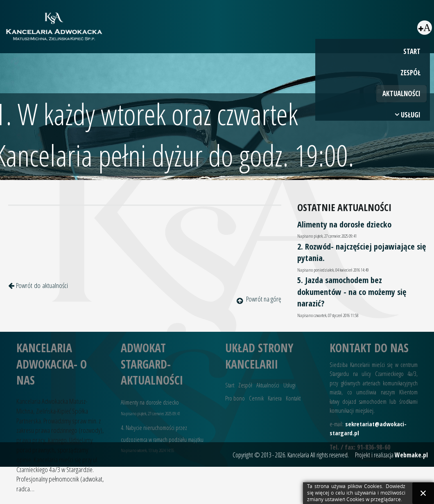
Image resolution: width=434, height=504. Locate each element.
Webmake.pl (411, 455)
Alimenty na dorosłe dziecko (344, 224)
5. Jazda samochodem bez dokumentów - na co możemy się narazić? (352, 291)
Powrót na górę (259, 299)
